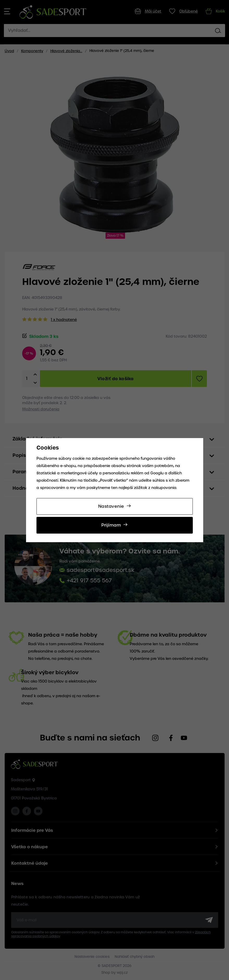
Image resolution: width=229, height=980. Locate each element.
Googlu (157, 473)
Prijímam (111, 525)
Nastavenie (111, 506)
